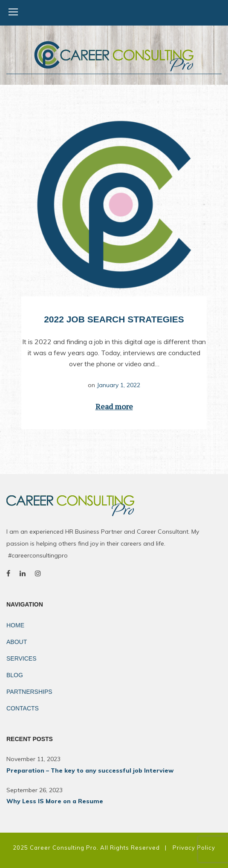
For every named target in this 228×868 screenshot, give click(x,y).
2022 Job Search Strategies (114, 319)
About (17, 642)
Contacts (23, 708)
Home (15, 625)
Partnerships (29, 692)
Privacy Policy (194, 848)
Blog (15, 675)
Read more (114, 406)
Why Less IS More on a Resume (55, 801)
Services (22, 658)
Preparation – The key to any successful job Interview (90, 770)
